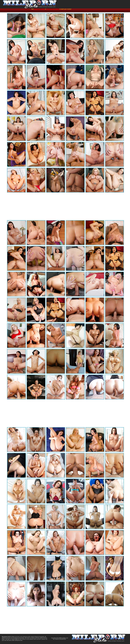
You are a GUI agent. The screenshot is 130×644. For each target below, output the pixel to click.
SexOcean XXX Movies (53, 9)
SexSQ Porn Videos (39, 9)
